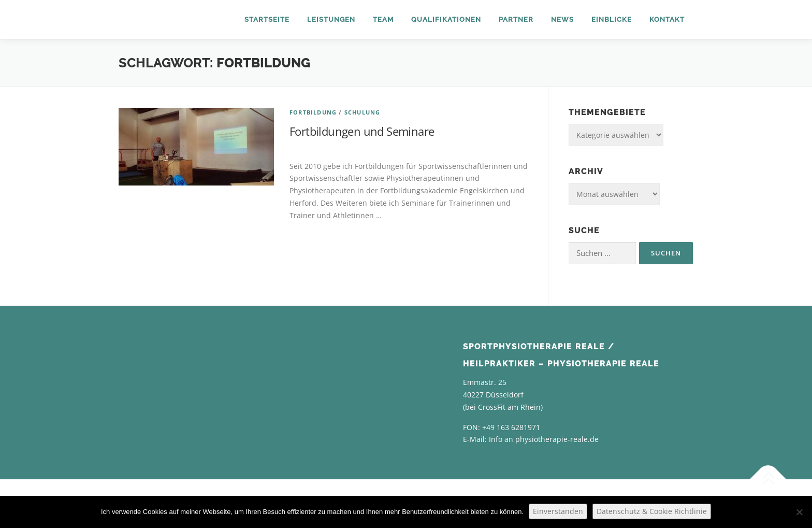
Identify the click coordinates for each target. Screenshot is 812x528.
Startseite (267, 19)
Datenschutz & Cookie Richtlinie (652, 511)
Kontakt (667, 19)
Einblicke (612, 19)
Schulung (363, 112)
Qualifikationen (446, 19)
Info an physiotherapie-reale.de (544, 439)
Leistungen (331, 19)
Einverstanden (558, 511)
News (562, 19)
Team (383, 19)
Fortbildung (313, 112)
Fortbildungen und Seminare (362, 131)
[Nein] (799, 512)
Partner (516, 19)
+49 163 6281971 (511, 427)
